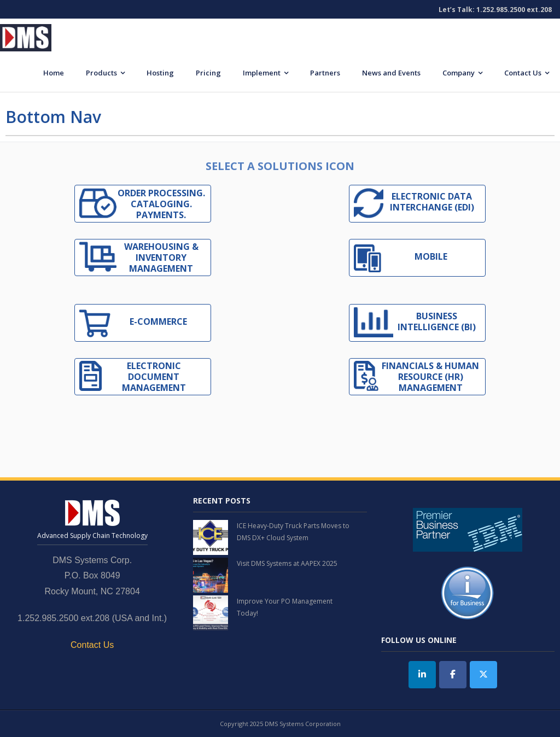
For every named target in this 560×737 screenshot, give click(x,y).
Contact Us (523, 73)
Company (459, 73)
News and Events (391, 73)
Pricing (208, 73)
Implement (262, 73)
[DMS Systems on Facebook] (453, 675)
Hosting (160, 73)
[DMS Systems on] (514, 675)
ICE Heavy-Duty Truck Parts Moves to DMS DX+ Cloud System (293, 532)
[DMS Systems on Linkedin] (422, 675)
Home (54, 73)
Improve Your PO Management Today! (285, 607)
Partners (325, 73)
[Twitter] (483, 675)
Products (101, 73)
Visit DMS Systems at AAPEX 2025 (287, 563)
